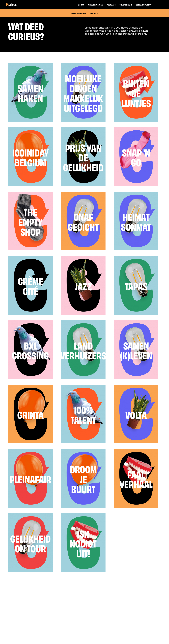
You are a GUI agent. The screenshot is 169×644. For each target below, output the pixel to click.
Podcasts (111, 4)
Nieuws (81, 4)
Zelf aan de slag (144, 4)
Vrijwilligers (126, 4)
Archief (94, 13)
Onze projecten (96, 4)
